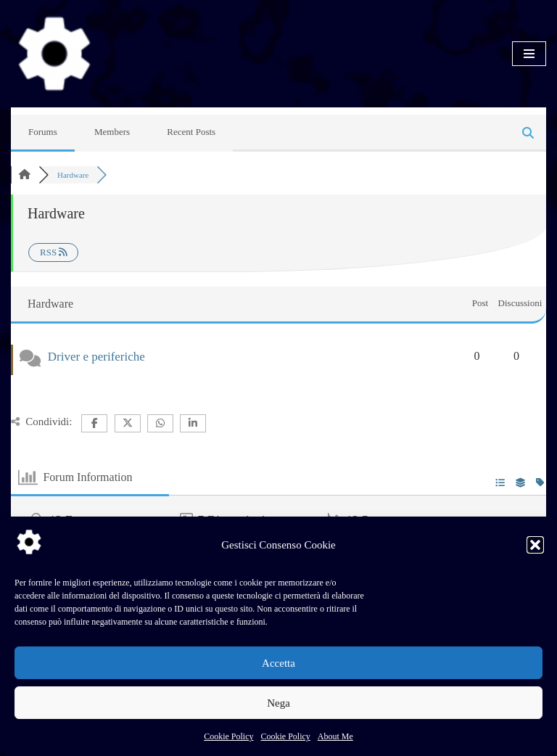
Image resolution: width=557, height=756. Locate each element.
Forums (43, 132)
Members (112, 132)
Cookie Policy (228, 736)
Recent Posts (191, 132)
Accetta (278, 663)
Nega (278, 703)
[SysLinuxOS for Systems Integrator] (54, 54)
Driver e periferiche (96, 357)
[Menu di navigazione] (529, 54)
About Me (335, 736)
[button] (535, 545)
